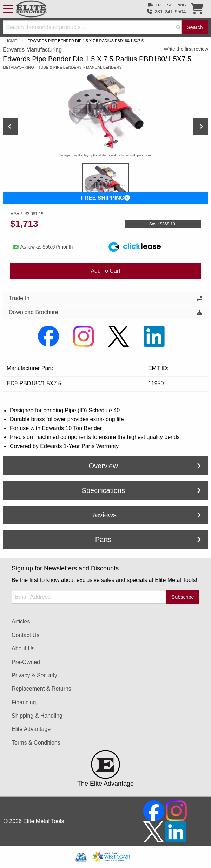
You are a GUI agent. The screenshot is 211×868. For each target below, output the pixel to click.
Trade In (105, 298)
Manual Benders (104, 67)
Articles (21, 621)
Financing (24, 702)
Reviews (145, 515)
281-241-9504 (170, 12)
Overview (145, 466)
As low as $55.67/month (43, 247)
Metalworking (18, 67)
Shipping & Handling (37, 716)
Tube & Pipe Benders (60, 67)
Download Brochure (105, 312)
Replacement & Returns (41, 689)
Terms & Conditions (36, 743)
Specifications (141, 490)
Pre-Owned (26, 662)
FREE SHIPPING (106, 198)
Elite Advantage (31, 729)
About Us (23, 648)
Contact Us (25, 635)
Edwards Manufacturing (32, 50)
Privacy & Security (34, 675)
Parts (148, 540)
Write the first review (186, 49)
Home (11, 41)
